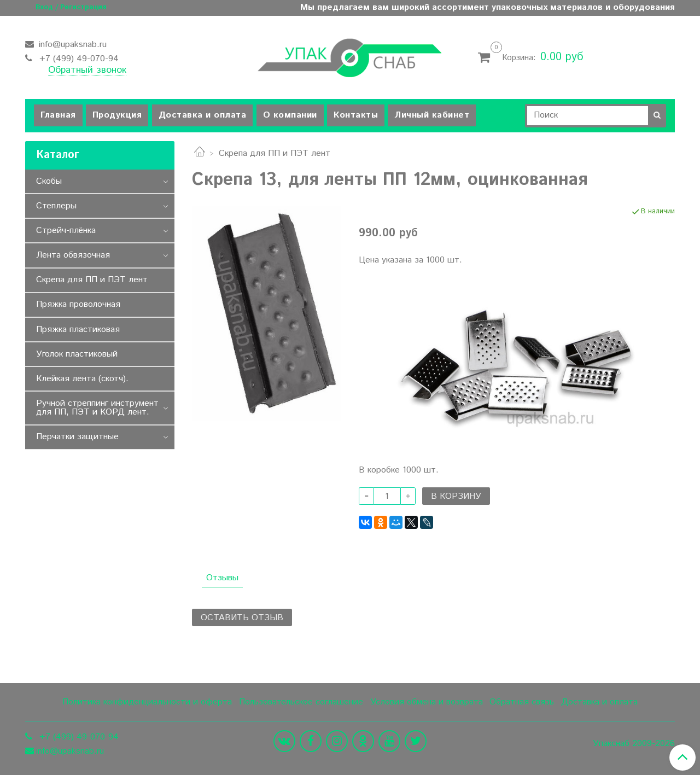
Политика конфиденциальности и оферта (147, 702)
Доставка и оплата (203, 115)
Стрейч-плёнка (66, 231)
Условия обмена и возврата (427, 702)
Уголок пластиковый (77, 354)
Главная (58, 115)
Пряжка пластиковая (78, 330)
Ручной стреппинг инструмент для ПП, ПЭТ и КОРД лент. (97, 408)
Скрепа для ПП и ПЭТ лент (275, 153)
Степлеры (56, 206)
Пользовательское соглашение (301, 702)
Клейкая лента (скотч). (82, 379)
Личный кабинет (432, 115)
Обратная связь (522, 702)
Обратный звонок (87, 71)
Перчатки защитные (77, 437)
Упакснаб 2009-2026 (634, 744)
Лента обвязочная (73, 255)
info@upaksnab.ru (71, 45)
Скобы (49, 181)
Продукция (117, 115)
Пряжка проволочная (78, 304)
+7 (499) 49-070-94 (78, 59)
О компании (290, 115)
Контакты (356, 115)
